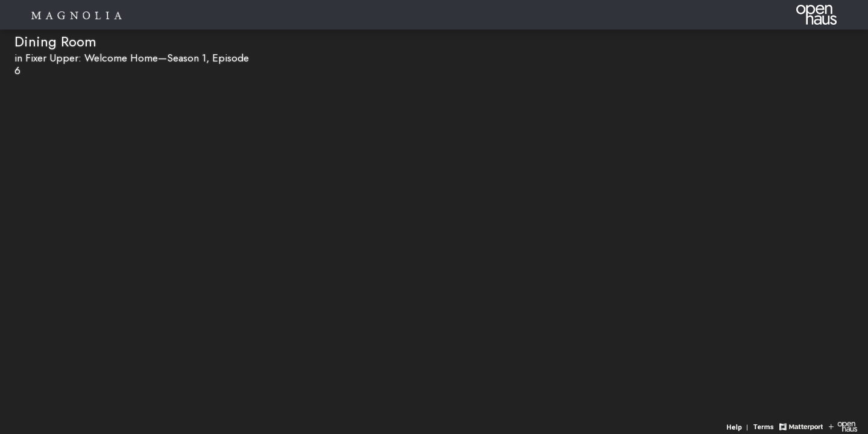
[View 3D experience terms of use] (765, 426)
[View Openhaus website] (843, 426)
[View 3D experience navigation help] (739, 426)
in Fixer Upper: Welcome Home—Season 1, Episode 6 (132, 64)
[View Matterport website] (801, 426)
